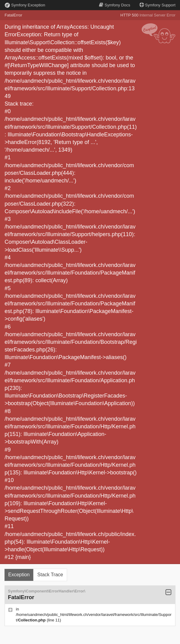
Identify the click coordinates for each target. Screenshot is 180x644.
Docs (114, 5)
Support (157, 5)
